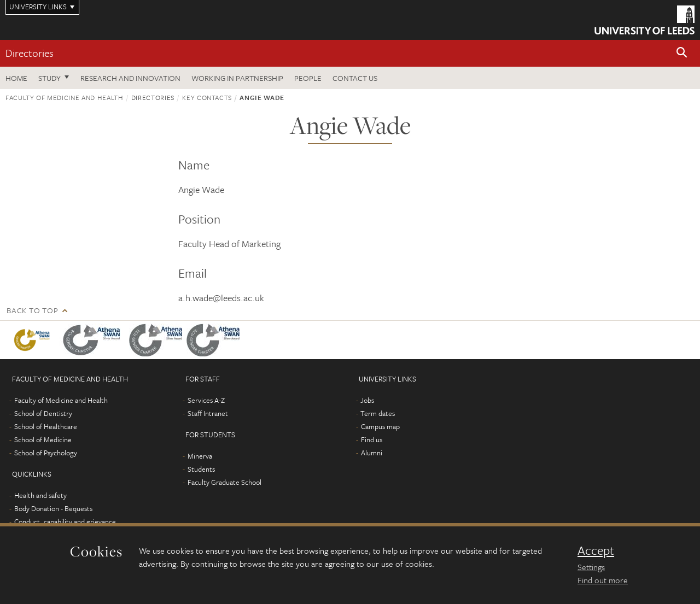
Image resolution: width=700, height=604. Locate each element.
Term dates (378, 413)
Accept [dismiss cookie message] (596, 550)
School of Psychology (46, 453)
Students (201, 469)
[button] (682, 53)
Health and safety (40, 495)
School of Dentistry (43, 413)
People (308, 78)
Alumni (372, 453)
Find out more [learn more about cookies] (603, 580)
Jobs (367, 400)
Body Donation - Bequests (53, 508)
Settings (591, 567)
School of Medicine (43, 439)
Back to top (32, 310)
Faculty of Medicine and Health (65, 97)
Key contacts (207, 97)
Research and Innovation (130, 78)
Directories (30, 53)
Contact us (355, 78)
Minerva (200, 456)
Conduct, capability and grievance (65, 521)
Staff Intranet (208, 413)
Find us (372, 439)
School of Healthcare (46, 426)
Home (16, 78)
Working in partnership (237, 78)
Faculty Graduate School (224, 482)
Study (49, 78)
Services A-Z (206, 400)
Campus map (380, 426)
